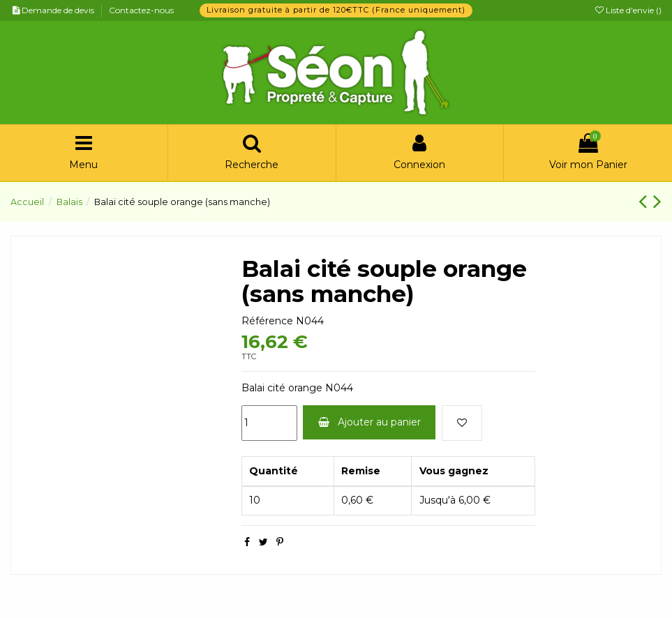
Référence (267, 321)
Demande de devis (59, 10)
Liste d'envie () (628, 10)
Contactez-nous (141, 10)
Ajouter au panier (369, 422)
